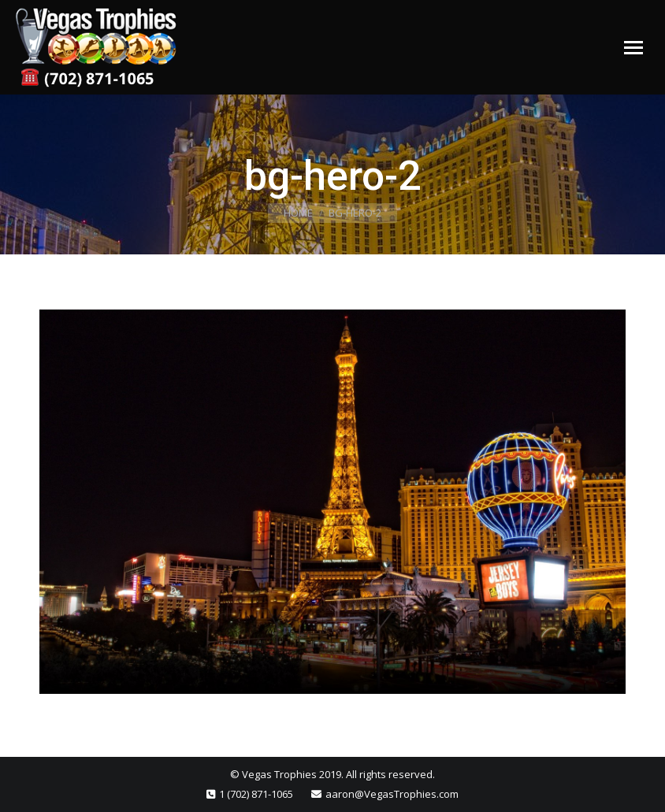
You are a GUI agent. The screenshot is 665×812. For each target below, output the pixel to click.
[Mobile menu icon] (633, 48)
